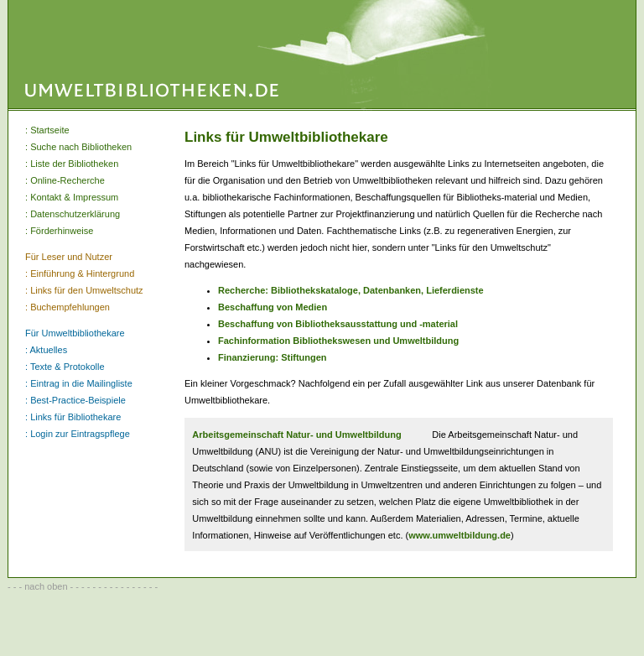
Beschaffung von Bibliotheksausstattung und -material (338, 324)
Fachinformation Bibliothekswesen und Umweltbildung (338, 341)
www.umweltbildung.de (460, 535)
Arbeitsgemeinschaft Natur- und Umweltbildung (296, 435)
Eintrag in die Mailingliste (81, 383)
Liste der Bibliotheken (74, 164)
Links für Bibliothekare (75, 417)
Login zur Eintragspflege (80, 434)
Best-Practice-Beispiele (78, 400)
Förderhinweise (62, 231)
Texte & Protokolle (68, 367)
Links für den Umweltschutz (87, 290)
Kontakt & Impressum (74, 197)
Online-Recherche (68, 180)
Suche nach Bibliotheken (81, 147)
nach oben (46, 586)
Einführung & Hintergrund (82, 273)
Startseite (49, 130)
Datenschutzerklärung (75, 214)
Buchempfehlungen (70, 307)
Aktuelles (49, 350)
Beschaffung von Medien (273, 307)
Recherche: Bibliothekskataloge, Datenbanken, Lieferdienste (351, 290)
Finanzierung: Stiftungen (273, 357)
